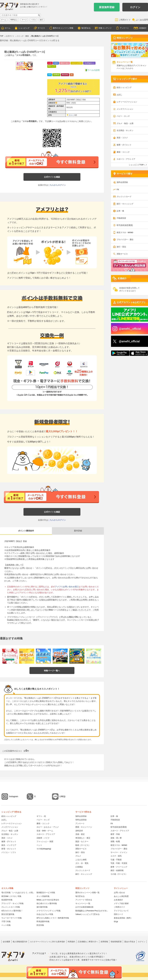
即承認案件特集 (43, 921)
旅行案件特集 (42, 907)
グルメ (78, 856)
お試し (119, 95)
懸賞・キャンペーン (84, 827)
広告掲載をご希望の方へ (88, 942)
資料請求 (79, 831)
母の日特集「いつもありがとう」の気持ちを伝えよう (18, 893)
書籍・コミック (123, 152)
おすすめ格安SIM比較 (84, 907)
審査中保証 (65, 63)
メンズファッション (125, 109)
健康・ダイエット (124, 145)
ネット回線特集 (43, 896)
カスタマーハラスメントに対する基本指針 (48, 942)
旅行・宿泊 (121, 247)
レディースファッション (127, 102)
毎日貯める (86, 28)
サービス (41, 28)
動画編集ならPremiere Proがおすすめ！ (92, 911)
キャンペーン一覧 (83, 903)
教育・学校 (115, 834)
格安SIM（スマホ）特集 (11, 896)
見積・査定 (80, 834)
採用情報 (104, 942)
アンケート (124, 28)
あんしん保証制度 (121, 896)
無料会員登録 (122, 182)
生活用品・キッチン (125, 130)
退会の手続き (130, 942)
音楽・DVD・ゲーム (45, 831)
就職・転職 (115, 841)
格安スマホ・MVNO (125, 232)
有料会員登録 (81, 820)
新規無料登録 (107, 7)
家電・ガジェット (9, 849)
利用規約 (71, 942)
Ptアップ (52, 66)
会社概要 (6, 942)
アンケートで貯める (84, 900)
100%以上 (14, 20)
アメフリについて (121, 911)
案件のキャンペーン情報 (63, 28)
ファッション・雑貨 (45, 841)
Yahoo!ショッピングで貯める (88, 914)
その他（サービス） (119, 874)
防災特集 (40, 925)
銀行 (42, 20)
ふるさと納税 (81, 860)
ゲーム (4, 20)
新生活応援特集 (8, 914)
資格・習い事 (116, 838)
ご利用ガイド (125, 20)
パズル (33, 20)
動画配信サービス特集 (46, 893)
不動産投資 (121, 218)
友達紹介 (143, 28)
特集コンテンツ (105, 28)
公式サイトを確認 (52, 177)
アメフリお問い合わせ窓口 (67, 587)
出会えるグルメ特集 (45, 914)
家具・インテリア (9, 845)
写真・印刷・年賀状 (119, 863)
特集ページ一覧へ (52, 671)
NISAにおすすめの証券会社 (48, 900)
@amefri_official (129, 341)
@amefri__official (130, 329)
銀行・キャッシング (125, 204)
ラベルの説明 (92, 70)
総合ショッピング (124, 87)
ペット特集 (6, 925)
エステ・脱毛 (116, 856)
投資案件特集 (7, 900)
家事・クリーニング (119, 867)
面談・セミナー (82, 841)
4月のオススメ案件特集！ (12, 911)
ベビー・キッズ (123, 116)
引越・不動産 (116, 860)
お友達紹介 (118, 900)
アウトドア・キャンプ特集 (13, 903)
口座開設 (79, 867)
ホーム (8, 28)
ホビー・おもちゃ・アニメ (48, 827)
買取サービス (122, 254)
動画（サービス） (83, 845)
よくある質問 (142, 20)
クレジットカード (124, 197)
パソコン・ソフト (9, 852)
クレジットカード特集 (11, 907)
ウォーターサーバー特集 (12, 918)
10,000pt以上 (89, 63)
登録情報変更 (116, 942)
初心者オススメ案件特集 (47, 903)
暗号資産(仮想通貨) (125, 225)
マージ (24, 20)
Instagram (14, 796)
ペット (39, 845)
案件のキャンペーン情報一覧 (87, 893)
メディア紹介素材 (121, 903)
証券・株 (120, 211)
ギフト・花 (41, 816)
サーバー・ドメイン (119, 852)
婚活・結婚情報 (117, 870)
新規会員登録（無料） (123, 918)
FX (118, 189)
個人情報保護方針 (20, 942)
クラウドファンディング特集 (49, 911)
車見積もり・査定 (83, 838)
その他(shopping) (44, 849)
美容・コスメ (122, 138)
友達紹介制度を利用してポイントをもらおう (129, 289)
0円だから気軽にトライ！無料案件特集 (53, 918)
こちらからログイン (57, 185)
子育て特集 (6, 921)
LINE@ (62, 796)
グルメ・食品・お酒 (125, 123)
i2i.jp (116, 921)
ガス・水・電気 (82, 863)
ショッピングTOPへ (137, 165)
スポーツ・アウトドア (126, 159)
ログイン (135, 7)
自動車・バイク (43, 838)
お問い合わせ (119, 893)
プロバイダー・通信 (125, 240)
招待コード (118, 914)
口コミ (71, 115)
